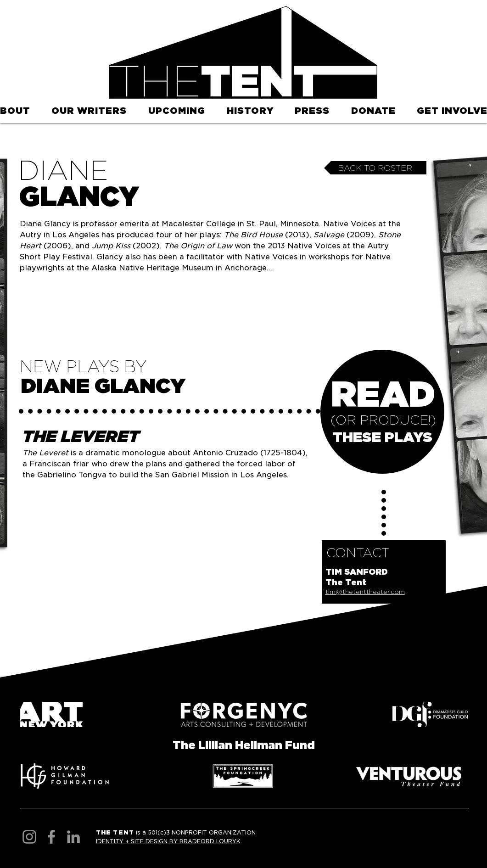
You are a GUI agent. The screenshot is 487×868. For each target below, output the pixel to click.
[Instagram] (29, 837)
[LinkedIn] (73, 837)
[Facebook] (51, 837)
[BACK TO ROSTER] (375, 168)
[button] (177, 111)
